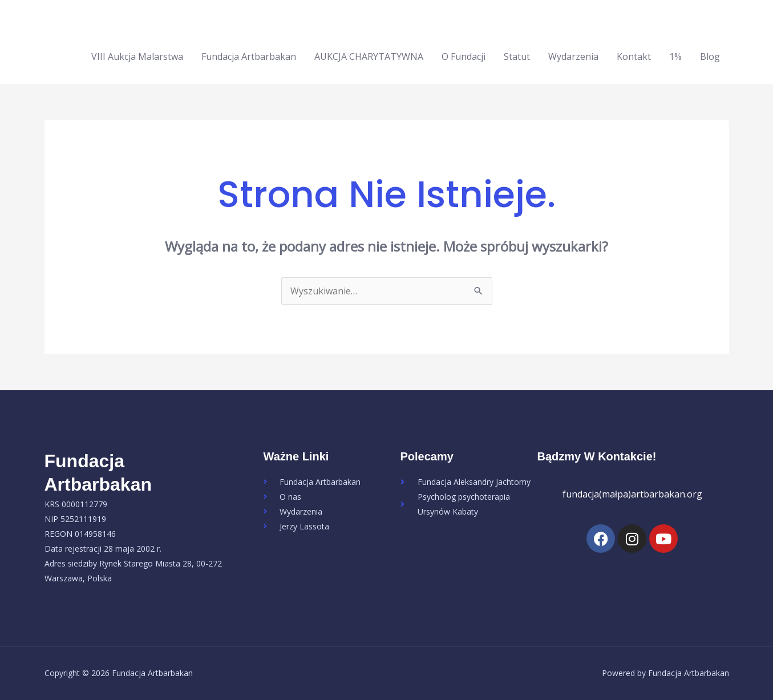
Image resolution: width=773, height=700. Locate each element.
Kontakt (634, 56)
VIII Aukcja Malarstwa (137, 56)
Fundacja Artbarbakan (249, 56)
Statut (517, 56)
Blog (710, 56)
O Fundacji (464, 56)
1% (675, 56)
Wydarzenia (573, 56)
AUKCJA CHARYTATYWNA (369, 56)
